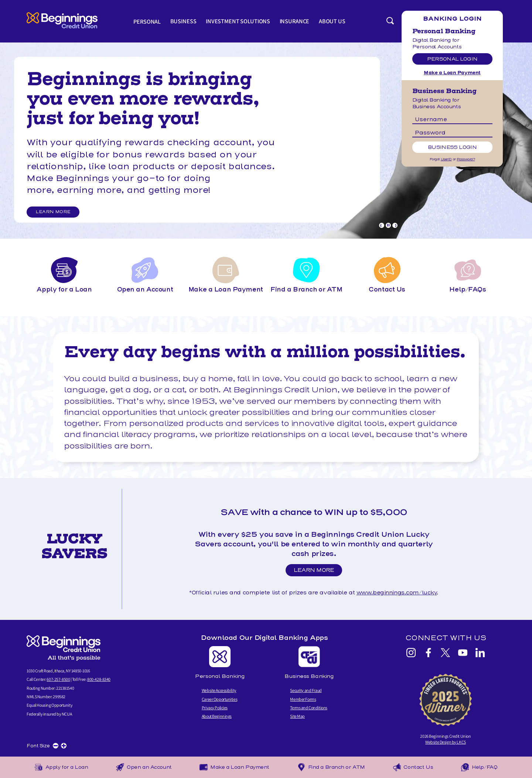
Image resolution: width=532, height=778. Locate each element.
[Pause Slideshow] (388, 225)
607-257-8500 (58, 680)
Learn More (316, 571)
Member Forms (303, 699)
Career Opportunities (219, 699)
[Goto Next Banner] (395, 225)
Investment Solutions (238, 21)
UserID (446, 159)
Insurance (295, 21)
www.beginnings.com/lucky (397, 593)
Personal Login (452, 59)
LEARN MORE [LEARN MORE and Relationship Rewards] (55, 212)
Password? (466, 159)
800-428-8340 (99, 680)
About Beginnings (217, 716)
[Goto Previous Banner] (382, 225)
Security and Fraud (306, 691)
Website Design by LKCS (446, 742)
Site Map (297, 716)
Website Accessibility (219, 691)
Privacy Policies (215, 708)
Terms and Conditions (308, 708)
